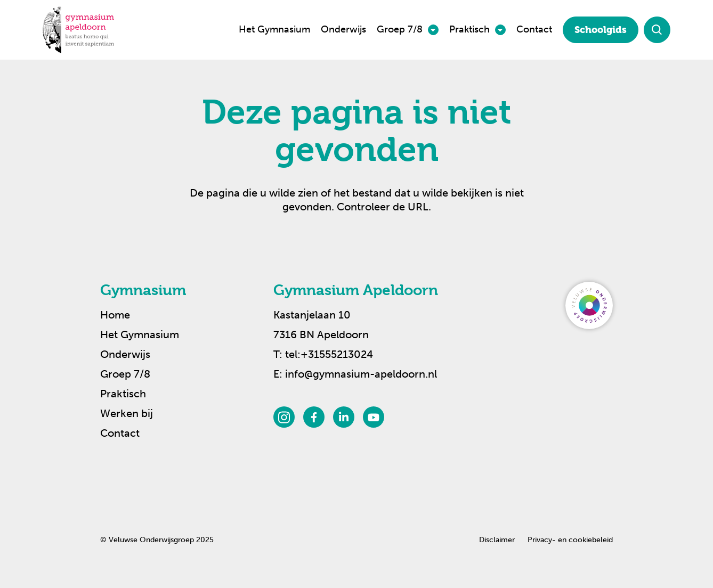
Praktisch (469, 29)
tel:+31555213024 (329, 354)
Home (115, 315)
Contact (534, 29)
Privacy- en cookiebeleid (570, 540)
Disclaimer (497, 540)
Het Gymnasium (274, 29)
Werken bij (127, 413)
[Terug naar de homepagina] (78, 30)
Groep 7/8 (400, 29)
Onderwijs (343, 29)
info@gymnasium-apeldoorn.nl (361, 374)
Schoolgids (601, 30)
